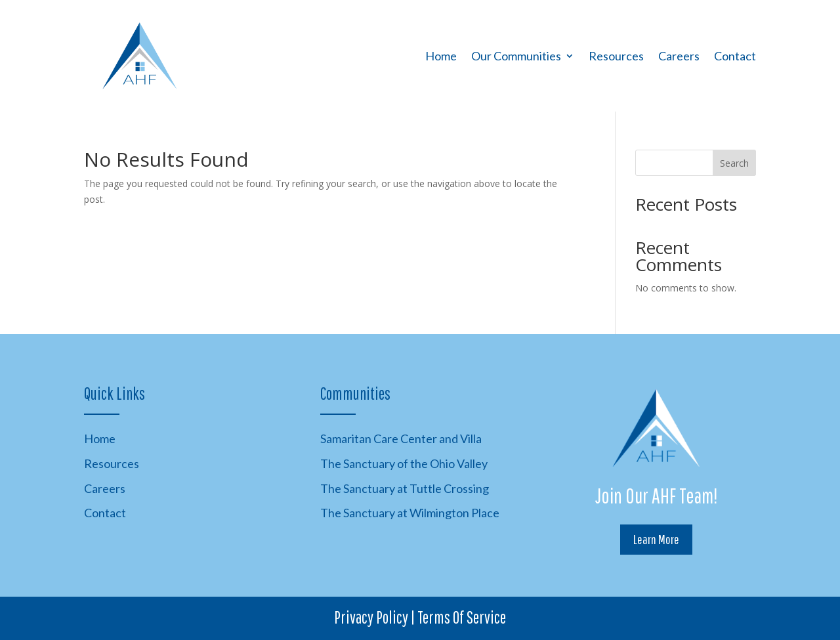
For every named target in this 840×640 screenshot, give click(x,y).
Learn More (656, 539)
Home (441, 56)
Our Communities (516, 56)
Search (734, 163)
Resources (616, 56)
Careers (679, 56)
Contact (735, 56)
